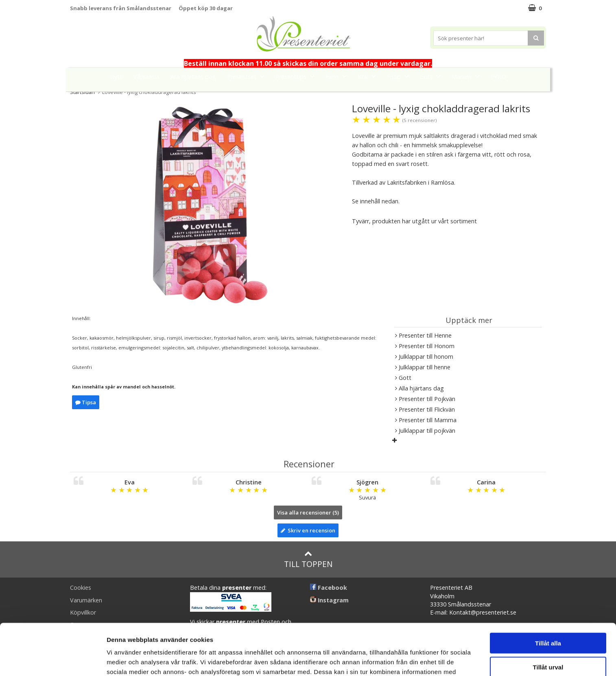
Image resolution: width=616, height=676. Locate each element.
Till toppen (308, 559)
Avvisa (548, 642)
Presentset (248, 76)
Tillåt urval (548, 619)
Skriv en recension (308, 530)
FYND (498, 77)
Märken (468, 76)
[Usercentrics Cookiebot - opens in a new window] (53, 660)
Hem (338, 76)
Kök (369, 76)
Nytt (116, 77)
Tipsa (86, 402)
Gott (433, 76)
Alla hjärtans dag (193, 77)
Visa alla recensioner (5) (308, 512)
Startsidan (82, 92)
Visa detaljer (442, 660)
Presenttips (297, 76)
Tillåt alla (548, 595)
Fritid (400, 76)
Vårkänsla (146, 77)
